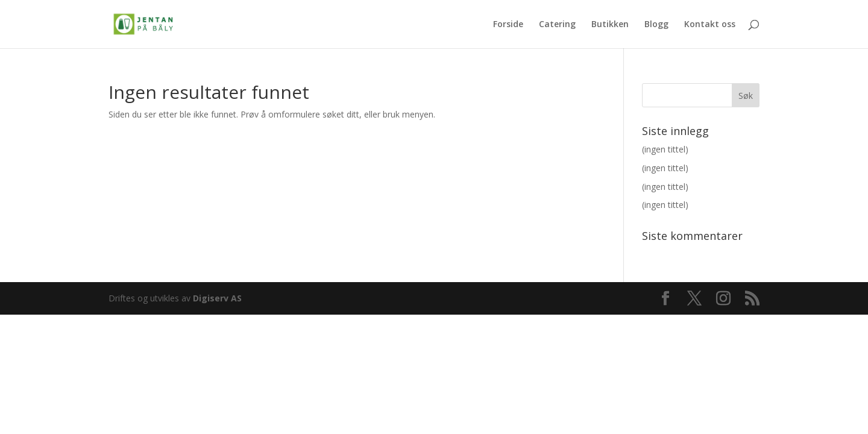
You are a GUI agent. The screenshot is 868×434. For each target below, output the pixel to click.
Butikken (610, 25)
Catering (557, 25)
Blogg (656, 25)
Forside (508, 25)
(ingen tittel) (665, 149)
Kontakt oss (710, 25)
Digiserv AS (217, 298)
